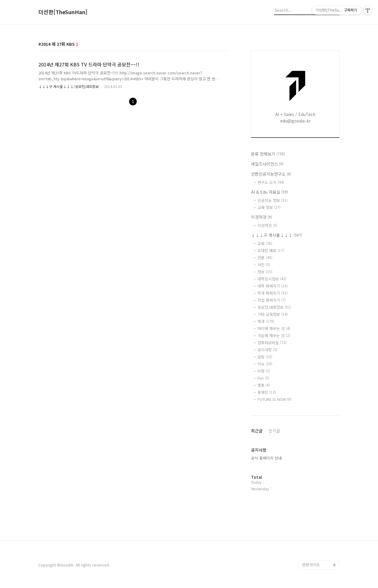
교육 (265, 243)
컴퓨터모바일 (272, 343)
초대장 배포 (271, 250)
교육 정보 (269, 207)
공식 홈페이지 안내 (266, 458)
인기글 (274, 431)
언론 (265, 258)
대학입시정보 (272, 279)
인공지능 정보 (273, 200)
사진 (264, 265)
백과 (266, 321)
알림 (265, 357)
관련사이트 (311, 565)
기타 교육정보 (273, 314)
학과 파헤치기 (273, 293)
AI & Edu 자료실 (269, 192)
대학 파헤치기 (273, 286)
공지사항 (267, 350)
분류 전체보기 (268, 154)
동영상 (267, 392)
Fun (263, 378)
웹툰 (264, 385)
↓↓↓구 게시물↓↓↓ (277, 235)
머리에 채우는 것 (274, 328)
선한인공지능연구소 (271, 174)
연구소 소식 (271, 182)
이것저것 (261, 217)
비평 (264, 371)
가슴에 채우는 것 (274, 335)
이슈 (265, 364)
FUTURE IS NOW (274, 399)
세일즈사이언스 (267, 164)
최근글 (257, 431)
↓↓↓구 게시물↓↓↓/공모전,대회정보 (69, 86)
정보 (265, 272)
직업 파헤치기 (272, 300)
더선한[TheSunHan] (63, 12)
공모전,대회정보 (274, 307)
